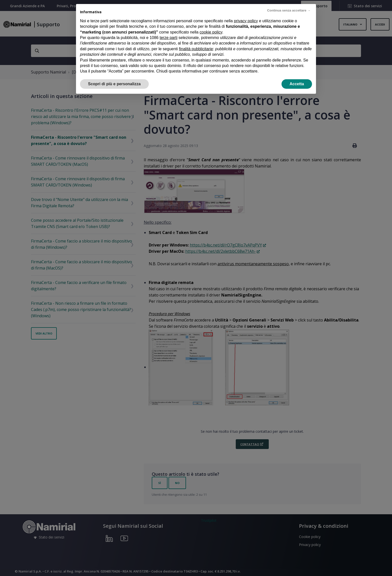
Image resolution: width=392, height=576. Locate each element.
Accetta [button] (297, 84)
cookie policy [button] (211, 32)
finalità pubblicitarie (196, 49)
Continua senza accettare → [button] (289, 10)
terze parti (168, 38)
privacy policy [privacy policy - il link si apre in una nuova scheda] (246, 21)
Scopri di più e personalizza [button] (114, 84)
